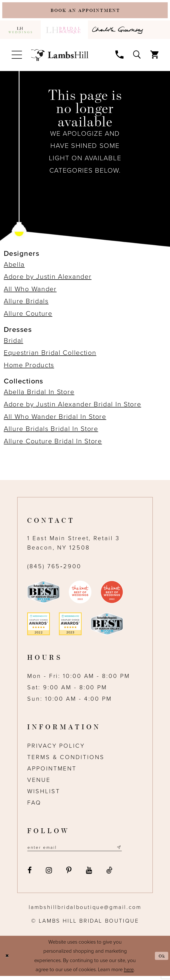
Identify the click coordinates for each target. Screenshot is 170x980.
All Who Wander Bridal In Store (55, 419)
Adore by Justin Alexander (48, 279)
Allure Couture (28, 316)
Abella (14, 267)
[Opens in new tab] (119, 32)
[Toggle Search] (137, 57)
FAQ (34, 806)
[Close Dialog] (8, 960)
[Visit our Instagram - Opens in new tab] (49, 874)
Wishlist (44, 794)
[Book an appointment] (85, 12)
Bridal (13, 343)
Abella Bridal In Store (39, 395)
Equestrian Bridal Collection (50, 356)
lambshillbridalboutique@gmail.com (85, 911)
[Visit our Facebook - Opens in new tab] (29, 874)
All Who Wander (30, 292)
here (129, 974)
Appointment (52, 771)
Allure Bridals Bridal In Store (51, 432)
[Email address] (83, 851)
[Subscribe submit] (135, 851)
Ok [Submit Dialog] (161, 960)
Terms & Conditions (66, 760)
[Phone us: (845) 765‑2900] (119, 57)
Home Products (29, 368)
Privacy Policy (56, 749)
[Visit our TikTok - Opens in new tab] (109, 874)
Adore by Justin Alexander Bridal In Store (72, 407)
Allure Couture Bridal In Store (53, 444)
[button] (17, 58)
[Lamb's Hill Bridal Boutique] (60, 58)
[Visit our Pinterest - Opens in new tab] (69, 874)
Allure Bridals (26, 304)
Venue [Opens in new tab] (39, 783)
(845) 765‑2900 (54, 569)
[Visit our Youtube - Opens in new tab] (89, 874)
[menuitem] (20, 32)
